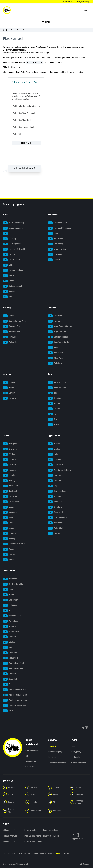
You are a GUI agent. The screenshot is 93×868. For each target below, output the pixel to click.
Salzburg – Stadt (12, 326)
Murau (8, 281)
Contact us (29, 767)
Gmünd (9, 595)
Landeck (54, 409)
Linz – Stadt (55, 475)
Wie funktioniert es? (25, 168)
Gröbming (10, 239)
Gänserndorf (11, 600)
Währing (9, 555)
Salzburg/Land (11, 332)
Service (11, 30)
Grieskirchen (56, 465)
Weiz (8, 297)
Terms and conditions (79, 762)
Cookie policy (76, 757)
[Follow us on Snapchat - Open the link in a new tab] (80, 794)
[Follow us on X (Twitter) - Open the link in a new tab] (35, 794)
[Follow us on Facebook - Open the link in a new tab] (13, 788)
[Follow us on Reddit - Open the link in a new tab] (58, 794)
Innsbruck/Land (57, 388)
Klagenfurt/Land (57, 332)
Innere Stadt (11, 486)
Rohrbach (55, 496)
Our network (52, 757)
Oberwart (54, 260)
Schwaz (54, 425)
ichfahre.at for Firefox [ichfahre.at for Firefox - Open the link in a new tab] (31, 830)
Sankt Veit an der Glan (59, 342)
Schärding (55, 502)
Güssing (54, 233)
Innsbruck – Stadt (58, 382)
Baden (8, 590)
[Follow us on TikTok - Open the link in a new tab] (13, 794)
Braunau (54, 444)
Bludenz (9, 388)
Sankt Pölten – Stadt (14, 663)
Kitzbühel (55, 398)
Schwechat (10, 679)
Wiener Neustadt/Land (14, 690)
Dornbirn (9, 393)
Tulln (8, 684)
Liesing (9, 507)
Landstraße (10, 496)
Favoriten (10, 465)
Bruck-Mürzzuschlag (14, 223)
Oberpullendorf (57, 255)
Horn (8, 611)
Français (27, 853)
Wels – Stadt (56, 528)
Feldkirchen (55, 316)
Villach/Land (56, 358)
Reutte (54, 419)
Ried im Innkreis (57, 491)
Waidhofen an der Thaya (15, 700)
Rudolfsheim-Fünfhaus (15, 544)
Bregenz (9, 382)
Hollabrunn (10, 605)
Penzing (9, 539)
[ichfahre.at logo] (7, 10)
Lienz (53, 414)
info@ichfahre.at (14, 67)
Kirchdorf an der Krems (60, 470)
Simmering (10, 549)
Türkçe (19, 853)
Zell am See (10, 342)
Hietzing (9, 481)
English (58, 853)
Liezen (8, 265)
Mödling (9, 642)
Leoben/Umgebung (13, 270)
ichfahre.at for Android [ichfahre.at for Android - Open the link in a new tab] (52, 836)
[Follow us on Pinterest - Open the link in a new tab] (13, 802)
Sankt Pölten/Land (13, 669)
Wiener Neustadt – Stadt (15, 695)
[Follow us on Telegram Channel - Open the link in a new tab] (13, 811)
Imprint (73, 746)
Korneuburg (10, 621)
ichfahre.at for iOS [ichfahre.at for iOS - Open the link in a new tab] (10, 842)
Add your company (55, 752)
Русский (11, 853)
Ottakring (10, 534)
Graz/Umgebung (12, 244)
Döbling (9, 454)
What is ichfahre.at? (33, 751)
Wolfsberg (55, 363)
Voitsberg (10, 291)
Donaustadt (10, 460)
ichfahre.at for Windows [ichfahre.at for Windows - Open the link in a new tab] (32, 836)
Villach (54, 348)
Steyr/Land (55, 507)
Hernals (9, 475)
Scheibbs (9, 674)
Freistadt (54, 454)
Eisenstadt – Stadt (58, 223)
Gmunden (55, 460)
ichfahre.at (12, 864)
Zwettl (8, 711)
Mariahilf (9, 518)
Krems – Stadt (11, 632)
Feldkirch (9, 398)
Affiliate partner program (57, 762)
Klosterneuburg (12, 616)
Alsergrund (10, 444)
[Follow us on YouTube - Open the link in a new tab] (80, 788)
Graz (8, 233)
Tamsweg (9, 337)
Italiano (51, 853)
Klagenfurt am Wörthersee (61, 326)
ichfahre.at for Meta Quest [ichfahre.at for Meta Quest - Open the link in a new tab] (32, 842)
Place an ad (52, 746)
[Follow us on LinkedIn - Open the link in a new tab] (35, 802)
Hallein (9, 316)
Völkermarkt (56, 353)
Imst (53, 393)
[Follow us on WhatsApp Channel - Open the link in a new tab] (80, 802)
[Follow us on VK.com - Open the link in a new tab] (58, 802)
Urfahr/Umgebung (58, 518)
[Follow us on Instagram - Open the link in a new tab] (35, 788)
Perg (53, 486)
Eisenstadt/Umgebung (59, 228)
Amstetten (10, 579)
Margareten (10, 512)
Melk (8, 648)
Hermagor (55, 321)
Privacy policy (76, 752)
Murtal (8, 276)
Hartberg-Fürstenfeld (14, 249)
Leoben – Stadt (12, 260)
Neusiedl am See (57, 249)
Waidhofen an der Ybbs (15, 706)
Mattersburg (56, 244)
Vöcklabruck (56, 523)
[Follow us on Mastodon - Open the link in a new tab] (58, 811)
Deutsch (66, 853)
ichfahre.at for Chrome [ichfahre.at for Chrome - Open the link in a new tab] (11, 830)
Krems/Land (11, 626)
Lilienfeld (10, 637)
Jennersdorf (56, 239)
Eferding (54, 449)
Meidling (9, 523)
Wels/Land (55, 534)
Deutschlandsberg (13, 228)
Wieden (9, 560)
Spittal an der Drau (58, 337)
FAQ (27, 756)
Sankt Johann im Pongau (15, 321)
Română (43, 853)
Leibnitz (9, 255)
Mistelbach (10, 653)
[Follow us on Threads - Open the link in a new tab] (58, 788)
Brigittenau (10, 449)
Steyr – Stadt (56, 512)
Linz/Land (55, 481)
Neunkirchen (11, 658)
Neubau (9, 528)
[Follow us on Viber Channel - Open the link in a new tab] (35, 811)
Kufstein (54, 404)
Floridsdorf (10, 470)
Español (35, 853)
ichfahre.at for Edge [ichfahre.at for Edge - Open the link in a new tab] (51, 830)
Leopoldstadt (11, 502)
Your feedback (31, 761)
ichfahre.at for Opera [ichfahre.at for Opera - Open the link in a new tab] (11, 836)
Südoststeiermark (13, 286)
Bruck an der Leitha (13, 584)
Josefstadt (10, 491)
